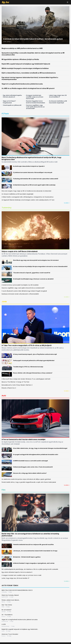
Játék (4, 302)
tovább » (67, 203)
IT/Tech (5, 114)
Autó (4, 396)
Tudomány (7, 208)
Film (4, 490)
